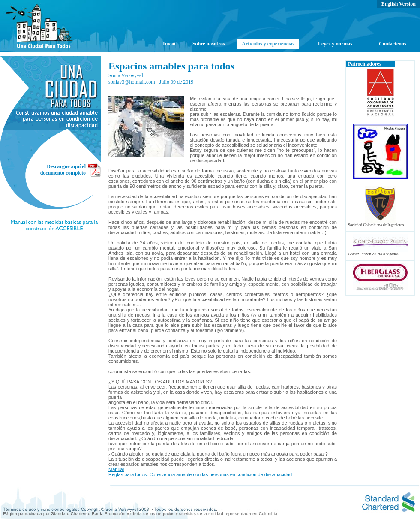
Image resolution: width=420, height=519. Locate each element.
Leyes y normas (335, 44)
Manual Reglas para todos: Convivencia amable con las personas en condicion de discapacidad (200, 472)
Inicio (169, 44)
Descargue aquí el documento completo (63, 170)
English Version (399, 4)
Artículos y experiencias (268, 44)
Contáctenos (392, 44)
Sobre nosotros (209, 44)
